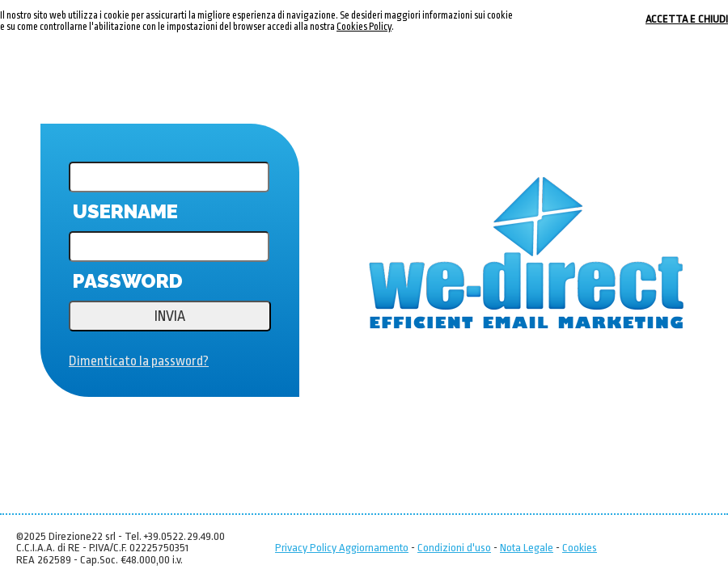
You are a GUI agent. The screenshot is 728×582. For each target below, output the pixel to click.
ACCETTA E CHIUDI (687, 19)
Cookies (580, 548)
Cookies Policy (364, 27)
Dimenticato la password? (139, 361)
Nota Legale (527, 548)
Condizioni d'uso (454, 548)
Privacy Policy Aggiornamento (342, 548)
